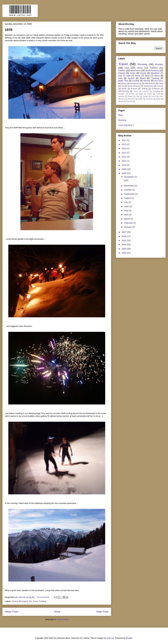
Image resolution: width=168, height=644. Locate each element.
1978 (9, 30)
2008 (124, 173)
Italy (138, 96)
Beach (143, 78)
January (128, 227)
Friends (122, 73)
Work (147, 76)
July (126, 202)
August (128, 198)
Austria (15, 601)
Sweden (129, 101)
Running (142, 64)
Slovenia (149, 99)
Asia (120, 78)
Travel (123, 64)
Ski (30, 601)
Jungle (145, 96)
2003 (124, 249)
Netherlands (150, 84)
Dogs (141, 94)
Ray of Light (124, 76)
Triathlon (154, 68)
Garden (122, 71)
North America (152, 71)
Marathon (155, 73)
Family (143, 73)
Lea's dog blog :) (126, 125)
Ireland (130, 96)
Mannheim (135, 71)
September (130, 194)
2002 (124, 253)
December (129, 177)
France (134, 89)
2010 (124, 165)
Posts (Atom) (63, 619)
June (127, 206)
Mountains (23, 601)
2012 (124, 157)
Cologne (122, 94)
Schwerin (156, 89)
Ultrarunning (124, 91)
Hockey (121, 96)
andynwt (110, 638)
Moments (132, 99)
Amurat (160, 86)
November (129, 186)
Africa (157, 76)
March (127, 219)
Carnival (145, 91)
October (128, 190)
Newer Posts (12, 612)
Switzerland (149, 86)
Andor (133, 73)
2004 (124, 245)
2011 (124, 161)
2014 (124, 148)
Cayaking (156, 91)
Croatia (132, 94)
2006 (124, 236)
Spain (158, 99)
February (129, 223)
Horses (159, 64)
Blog (120, 115)
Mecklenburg (136, 84)
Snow (35, 601)
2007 (124, 232)
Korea (154, 96)
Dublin (149, 94)
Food (158, 94)
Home (57, 612)
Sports (121, 101)
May (126, 210)
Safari (141, 99)
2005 (124, 240)
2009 (124, 169)
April (127, 215)
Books (124, 84)
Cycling (136, 81)
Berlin (124, 89)
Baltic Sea (123, 81)
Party (161, 84)
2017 (124, 140)
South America (134, 86)
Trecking (42, 601)
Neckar (147, 81)
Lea (127, 68)
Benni (136, 91)
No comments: (44, 597)
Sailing (145, 89)
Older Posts (103, 612)
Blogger (129, 638)
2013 (124, 153)
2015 (124, 144)
